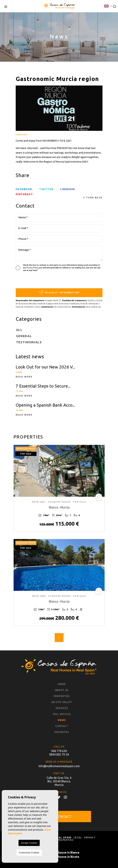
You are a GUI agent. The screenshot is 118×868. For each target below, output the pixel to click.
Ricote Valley (62, 702)
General (24, 336)
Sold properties (61, 840)
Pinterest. (25, 194)
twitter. (47, 189)
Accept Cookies (29, 843)
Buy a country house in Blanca (59, 852)
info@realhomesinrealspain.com (59, 766)
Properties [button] (62, 696)
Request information (59, 293)
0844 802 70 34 (59, 754)
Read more (24, 377)
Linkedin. (68, 189)
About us (62, 690)
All (19, 330)
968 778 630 (59, 751)
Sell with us (62, 714)
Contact (62, 726)
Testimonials (29, 342)
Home (62, 684)
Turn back (93, 198)
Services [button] (62, 708)
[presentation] (34, 281)
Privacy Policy (33, 268)
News (62, 720)
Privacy (90, 837)
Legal (78, 837)
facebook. (25, 189)
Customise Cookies (29, 852)
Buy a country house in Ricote (59, 857)
